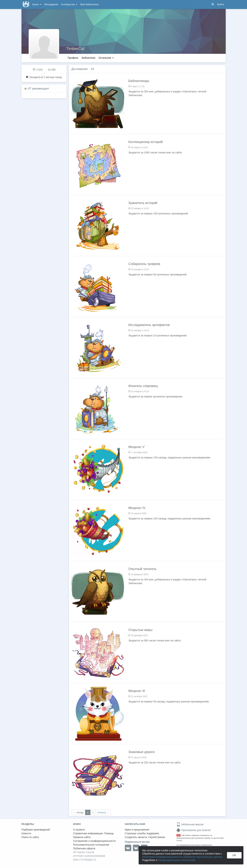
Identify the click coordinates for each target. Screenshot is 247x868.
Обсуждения (51, 4)
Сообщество (69, 4)
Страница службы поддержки (142, 833)
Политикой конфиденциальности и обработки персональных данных (182, 857)
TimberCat (75, 49)
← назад (78, 812)
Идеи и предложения (137, 830)
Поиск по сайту (30, 837)
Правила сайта (82, 837)
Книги (37, 4)
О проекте (79, 830)
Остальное (106, 58)
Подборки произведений (36, 830)
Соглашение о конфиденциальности (94, 841)
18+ (178, 835)
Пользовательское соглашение (91, 845)
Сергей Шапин (157, 837)
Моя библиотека (89, 4)
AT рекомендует (38, 89)
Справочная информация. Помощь (93, 833)
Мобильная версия (190, 824)
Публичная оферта (84, 848)
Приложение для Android (193, 830)
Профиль (73, 58)
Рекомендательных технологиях (177, 860)
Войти (221, 4)
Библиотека (88, 58)
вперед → (103, 812)
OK (234, 855)
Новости (26, 833)
